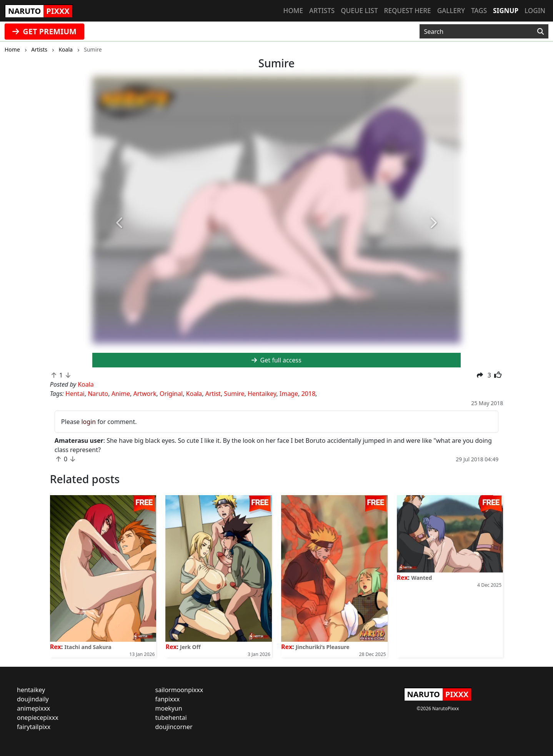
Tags (479, 11)
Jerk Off (190, 647)
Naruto (98, 394)
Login (535, 11)
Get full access (276, 360)
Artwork (145, 394)
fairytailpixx (34, 727)
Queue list (359, 11)
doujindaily (33, 699)
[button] (120, 224)
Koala (194, 394)
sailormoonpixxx (179, 690)
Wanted (421, 578)
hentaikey (31, 690)
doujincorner (174, 727)
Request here (408, 11)
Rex (56, 647)
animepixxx (33, 708)
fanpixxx (168, 699)
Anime (121, 394)
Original (171, 394)
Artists (322, 11)
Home (293, 11)
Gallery (451, 11)
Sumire (234, 394)
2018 (308, 394)
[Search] (541, 32)
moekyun (169, 708)
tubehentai (171, 718)
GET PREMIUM (44, 31)
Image (289, 394)
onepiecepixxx (38, 718)
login (88, 422)
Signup (506, 11)
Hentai (75, 394)
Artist (213, 394)
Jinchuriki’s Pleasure (323, 647)
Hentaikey (262, 394)
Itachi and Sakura (88, 647)
